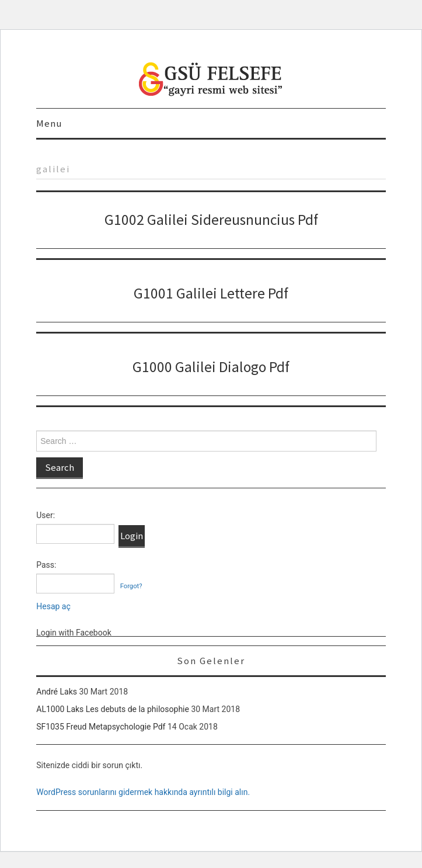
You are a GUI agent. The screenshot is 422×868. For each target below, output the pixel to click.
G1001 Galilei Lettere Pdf (211, 293)
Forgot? (131, 586)
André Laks (57, 692)
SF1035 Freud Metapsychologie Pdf (101, 727)
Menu (49, 123)
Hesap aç (53, 606)
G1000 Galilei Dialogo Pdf (211, 367)
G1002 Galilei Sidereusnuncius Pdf (211, 220)
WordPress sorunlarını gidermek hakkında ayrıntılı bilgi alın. (143, 792)
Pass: (46, 565)
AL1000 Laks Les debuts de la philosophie (113, 709)
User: (46, 515)
